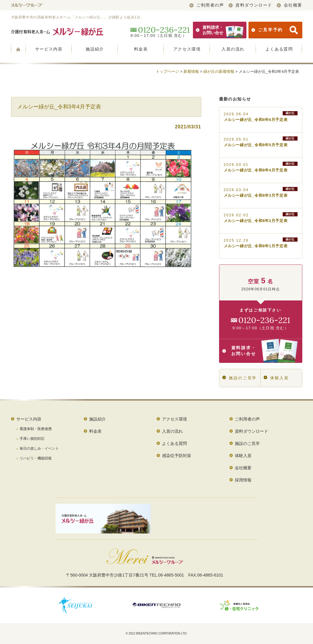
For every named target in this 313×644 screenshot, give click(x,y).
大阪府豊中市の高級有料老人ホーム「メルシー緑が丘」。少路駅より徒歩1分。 (78, 17)
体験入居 (276, 378)
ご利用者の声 (207, 5)
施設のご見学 (240, 378)
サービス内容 (49, 49)
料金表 (141, 49)
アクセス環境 (187, 49)
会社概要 (289, 5)
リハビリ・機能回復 (36, 458)
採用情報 (243, 480)
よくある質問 (279, 49)
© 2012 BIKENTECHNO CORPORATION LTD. (157, 633)
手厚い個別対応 (32, 439)
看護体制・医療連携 (36, 429)
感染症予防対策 (177, 456)
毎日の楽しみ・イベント (39, 448)
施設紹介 (95, 49)
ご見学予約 (275, 30)
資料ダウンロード (250, 5)
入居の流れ (233, 49)
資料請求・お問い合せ (220, 30)
